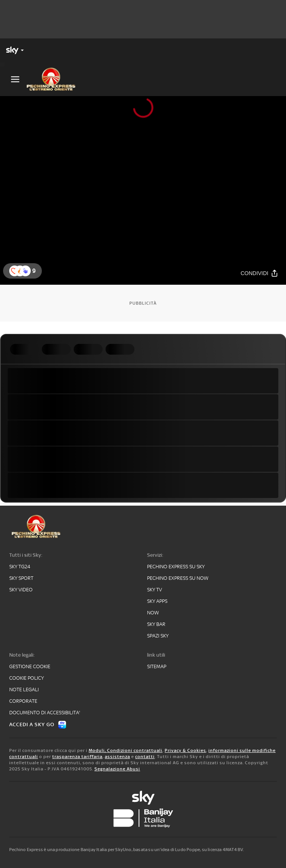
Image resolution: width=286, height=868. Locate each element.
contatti (145, 757)
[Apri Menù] (15, 79)
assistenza (117, 757)
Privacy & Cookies (185, 750)
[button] (25, 271)
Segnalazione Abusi (117, 769)
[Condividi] (260, 273)
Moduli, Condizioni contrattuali (126, 750)
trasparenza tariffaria (77, 757)
